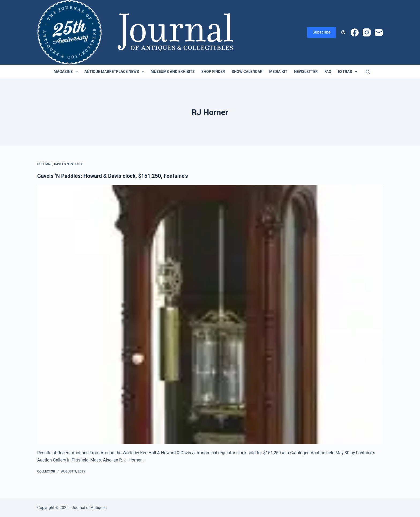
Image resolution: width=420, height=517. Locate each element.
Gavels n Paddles (69, 164)
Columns (45, 164)
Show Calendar (247, 72)
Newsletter (306, 72)
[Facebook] (355, 32)
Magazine (67, 72)
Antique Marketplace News (115, 72)
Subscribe (322, 32)
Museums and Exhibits (172, 72)
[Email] (379, 32)
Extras (349, 72)
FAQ (328, 72)
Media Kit (278, 72)
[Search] (368, 72)
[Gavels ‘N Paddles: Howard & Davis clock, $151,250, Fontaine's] (210, 315)
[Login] (343, 32)
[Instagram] (367, 32)
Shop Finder (213, 72)
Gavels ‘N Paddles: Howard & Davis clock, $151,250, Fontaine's (112, 176)
